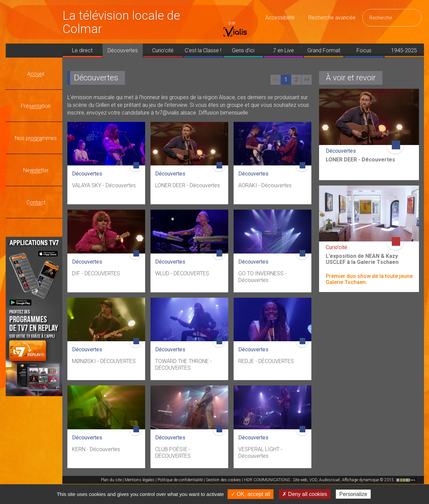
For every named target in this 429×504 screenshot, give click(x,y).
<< (275, 80)
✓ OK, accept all (251, 494)
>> (307, 80)
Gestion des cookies (223, 480)
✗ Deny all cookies (305, 494)
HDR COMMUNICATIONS (331, 480)
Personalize (353, 494)
